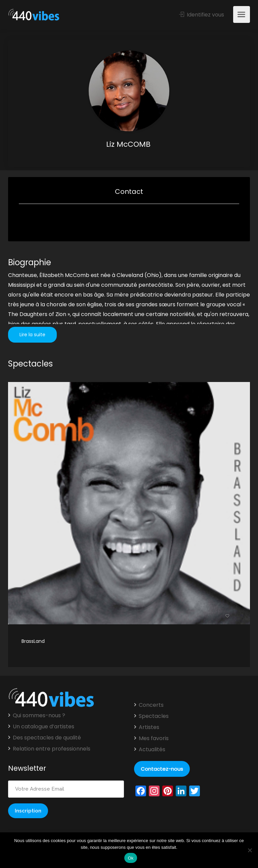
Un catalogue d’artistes (44, 727)
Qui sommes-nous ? (39, 716)
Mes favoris (154, 738)
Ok (131, 858)
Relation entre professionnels (52, 749)
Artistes (149, 727)
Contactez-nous (162, 769)
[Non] (250, 850)
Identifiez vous (202, 15)
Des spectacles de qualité (47, 738)
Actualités (152, 750)
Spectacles (154, 716)
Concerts (151, 705)
